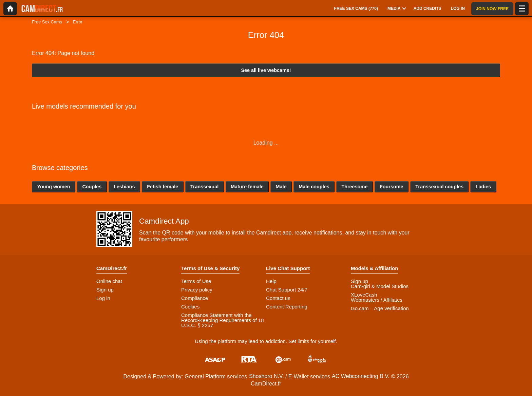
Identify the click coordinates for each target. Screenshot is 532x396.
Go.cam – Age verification (380, 308)
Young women (53, 187)
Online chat (109, 281)
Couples (92, 187)
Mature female (247, 187)
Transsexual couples (439, 187)
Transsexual (204, 187)
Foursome (392, 187)
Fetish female (163, 187)
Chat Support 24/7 (287, 290)
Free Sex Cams (47, 22)
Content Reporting (287, 307)
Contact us (278, 298)
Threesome (354, 187)
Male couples (314, 187)
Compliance (195, 298)
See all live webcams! (266, 70)
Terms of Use (196, 281)
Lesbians (124, 187)
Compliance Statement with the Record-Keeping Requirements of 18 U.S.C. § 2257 (222, 320)
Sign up (105, 290)
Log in (103, 298)
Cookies (190, 307)
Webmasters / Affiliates (377, 300)
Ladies (483, 187)
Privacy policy (197, 290)
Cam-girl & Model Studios (380, 286)
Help (271, 281)
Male (281, 187)
